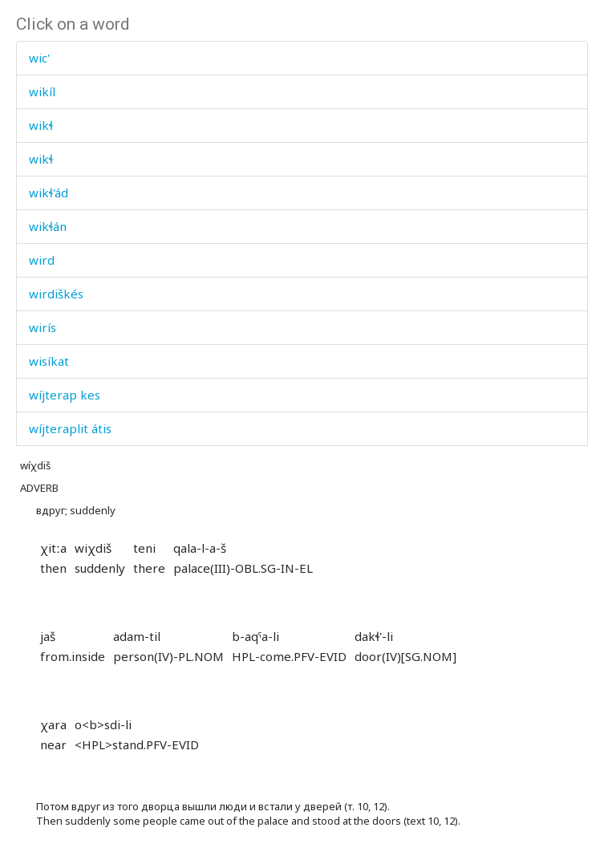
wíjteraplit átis (70, 428)
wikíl (42, 91)
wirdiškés (56, 294)
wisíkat (49, 361)
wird (42, 260)
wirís (43, 327)
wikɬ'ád (49, 193)
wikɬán (48, 226)
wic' (39, 58)
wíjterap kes (65, 395)
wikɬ (41, 125)
